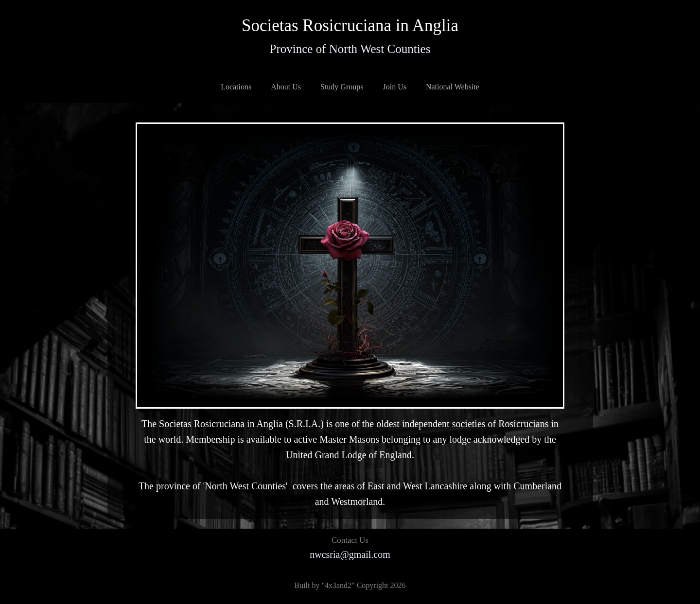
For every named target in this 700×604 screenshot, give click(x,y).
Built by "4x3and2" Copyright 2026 (350, 585)
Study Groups (342, 87)
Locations (236, 87)
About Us (286, 87)
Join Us (394, 87)
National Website (453, 87)
